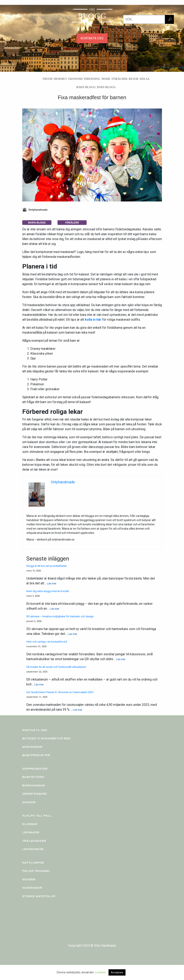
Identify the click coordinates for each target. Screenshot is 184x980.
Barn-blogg (86, 87)
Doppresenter (35, 769)
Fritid (48, 79)
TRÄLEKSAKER (34, 841)
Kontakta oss (35, 730)
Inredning (92, 79)
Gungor (29, 802)
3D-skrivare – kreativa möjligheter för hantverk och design (60, 616)
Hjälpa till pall (37, 816)
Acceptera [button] (117, 972)
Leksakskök (33, 849)
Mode (106, 79)
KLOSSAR (30, 824)
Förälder (120, 79)
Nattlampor (33, 863)
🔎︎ (170, 19)
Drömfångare (35, 794)
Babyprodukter (36, 755)
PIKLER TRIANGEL (36, 871)
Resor (134, 79)
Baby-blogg (106, 87)
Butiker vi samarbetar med (46, 738)
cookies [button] (100, 972)
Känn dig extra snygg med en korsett (48, 591)
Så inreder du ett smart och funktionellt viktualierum (56, 667)
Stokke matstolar (39, 896)
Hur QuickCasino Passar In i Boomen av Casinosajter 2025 (60, 692)
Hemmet (60, 79)
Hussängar (32, 888)
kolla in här (93, 320)
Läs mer (52, 583)
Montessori (32, 747)
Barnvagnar (34, 785)
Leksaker (31, 832)
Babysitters (33, 777)
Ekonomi (75, 79)
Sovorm (29, 879)
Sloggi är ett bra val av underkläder (46, 566)
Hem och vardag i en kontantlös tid (47, 642)
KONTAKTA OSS (92, 38)
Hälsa (145, 79)
